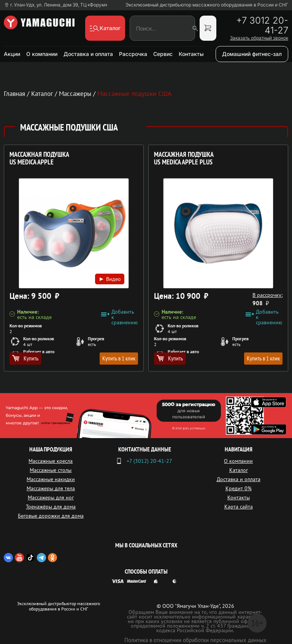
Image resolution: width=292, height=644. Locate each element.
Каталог (239, 470)
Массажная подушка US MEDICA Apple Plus (184, 159)
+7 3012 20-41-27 (262, 26)
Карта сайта (239, 507)
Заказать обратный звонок (259, 38)
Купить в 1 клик (119, 358)
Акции (12, 54)
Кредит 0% (239, 488)
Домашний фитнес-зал (252, 54)
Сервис (163, 54)
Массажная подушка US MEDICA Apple (39, 159)
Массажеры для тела (51, 488)
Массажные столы (51, 470)
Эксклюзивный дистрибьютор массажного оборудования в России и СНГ (207, 5)
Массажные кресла (51, 461)
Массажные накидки (51, 479)
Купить (25, 358)
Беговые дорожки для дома (51, 516)
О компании (42, 54)
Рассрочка (133, 54)
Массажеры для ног (51, 497)
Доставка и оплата (88, 54)
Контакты (191, 54)
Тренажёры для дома (51, 507)
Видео (110, 279)
